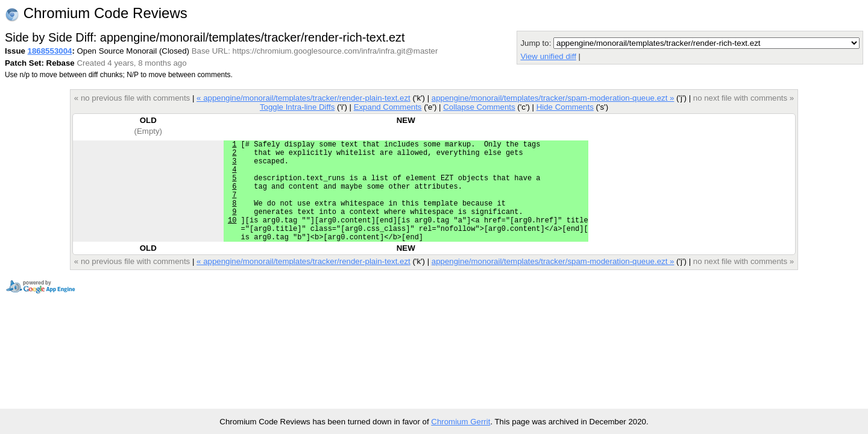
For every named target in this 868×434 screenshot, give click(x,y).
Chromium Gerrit (461, 422)
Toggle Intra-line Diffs (297, 107)
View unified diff (548, 56)
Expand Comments (388, 107)
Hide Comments (565, 107)
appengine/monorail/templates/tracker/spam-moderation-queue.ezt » (553, 98)
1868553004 (50, 51)
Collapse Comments (479, 107)
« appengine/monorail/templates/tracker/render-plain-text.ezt (303, 98)
